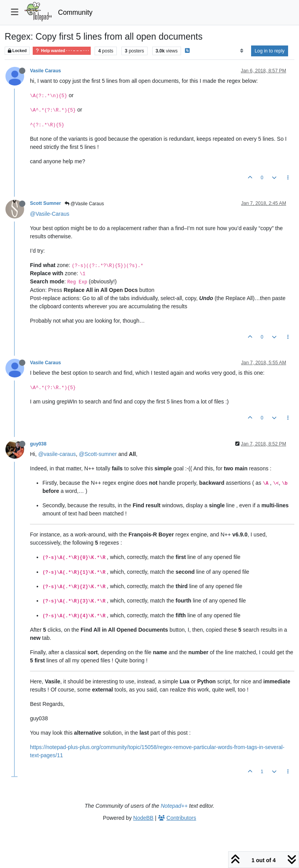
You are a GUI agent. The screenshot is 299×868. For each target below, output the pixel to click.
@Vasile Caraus (84, 204)
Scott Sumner (46, 203)
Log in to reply (270, 51)
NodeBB (143, 818)
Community (75, 12)
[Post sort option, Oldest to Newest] (242, 51)
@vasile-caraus (57, 454)
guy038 (38, 444)
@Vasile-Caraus (50, 214)
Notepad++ (174, 806)
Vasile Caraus (46, 71)
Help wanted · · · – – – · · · (62, 51)
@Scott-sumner (98, 454)
